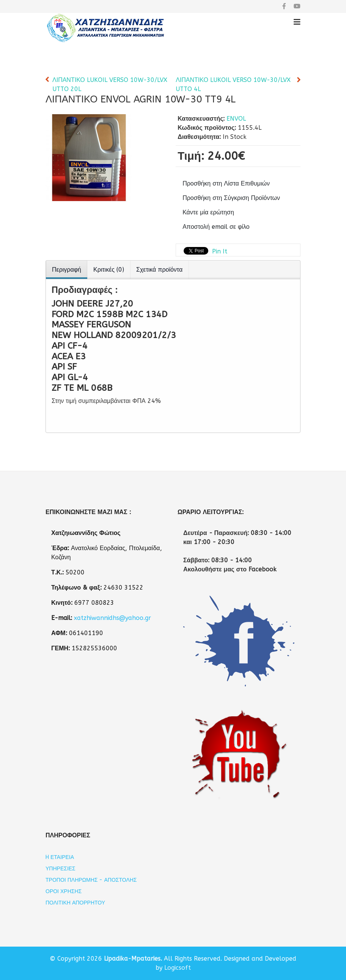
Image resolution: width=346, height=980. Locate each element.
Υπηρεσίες (61, 869)
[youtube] (297, 6)
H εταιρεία (60, 857)
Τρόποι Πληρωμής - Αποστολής (91, 880)
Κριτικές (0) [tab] (109, 270)
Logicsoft (178, 968)
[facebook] (284, 6)
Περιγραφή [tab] (67, 270)
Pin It (220, 251)
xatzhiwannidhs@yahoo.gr (112, 618)
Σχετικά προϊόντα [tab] (159, 270)
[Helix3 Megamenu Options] (297, 22)
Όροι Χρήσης (64, 891)
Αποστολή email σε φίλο (216, 227)
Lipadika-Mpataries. (133, 959)
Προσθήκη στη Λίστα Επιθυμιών (226, 183)
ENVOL (236, 119)
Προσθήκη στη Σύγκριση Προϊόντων (231, 198)
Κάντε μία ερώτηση (208, 212)
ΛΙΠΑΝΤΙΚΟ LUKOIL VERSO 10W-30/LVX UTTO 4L (233, 84)
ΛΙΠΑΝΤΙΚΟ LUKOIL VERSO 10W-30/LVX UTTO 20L (110, 84)
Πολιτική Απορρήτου (75, 903)
